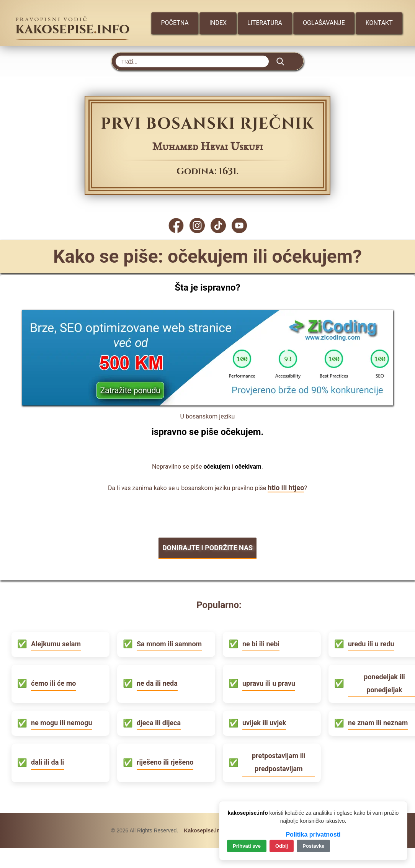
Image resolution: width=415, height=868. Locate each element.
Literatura (265, 23)
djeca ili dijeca (159, 723)
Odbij (282, 846)
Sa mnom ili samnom (169, 644)
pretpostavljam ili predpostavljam (279, 762)
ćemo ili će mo (53, 683)
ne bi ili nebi (261, 644)
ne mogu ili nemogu (62, 723)
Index (218, 23)
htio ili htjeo (286, 488)
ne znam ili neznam (378, 723)
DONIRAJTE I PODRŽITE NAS (207, 548)
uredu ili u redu (371, 644)
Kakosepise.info (204, 830)
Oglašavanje (324, 23)
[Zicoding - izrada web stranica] (207, 403)
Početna (175, 23)
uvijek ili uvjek (264, 723)
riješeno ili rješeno (165, 762)
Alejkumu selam (56, 644)
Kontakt (379, 23)
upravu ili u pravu (269, 683)
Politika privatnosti (313, 834)
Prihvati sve (247, 846)
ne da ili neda (157, 683)
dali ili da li (47, 762)
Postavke (313, 846)
